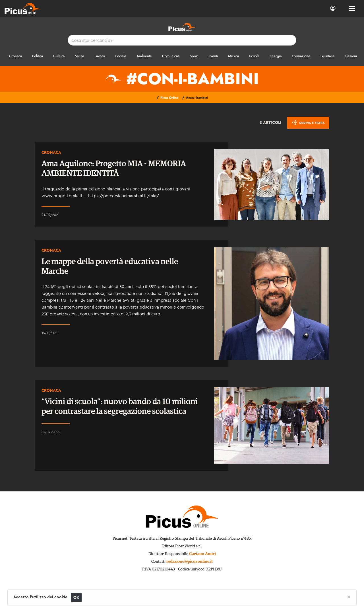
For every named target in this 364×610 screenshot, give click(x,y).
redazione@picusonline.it (190, 562)
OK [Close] (76, 597)
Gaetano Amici (202, 554)
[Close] (349, 597)
